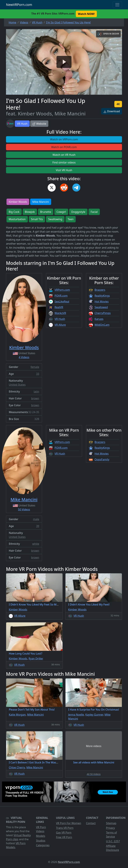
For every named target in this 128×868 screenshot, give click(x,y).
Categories (43, 845)
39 (38, 526)
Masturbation (17, 219)
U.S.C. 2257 (113, 841)
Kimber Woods (18, 202)
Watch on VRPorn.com (64, 139)
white (36, 544)
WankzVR (60, 313)
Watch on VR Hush (64, 155)
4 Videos (24, 357)
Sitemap (111, 823)
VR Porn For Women (69, 823)
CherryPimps (103, 313)
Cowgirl (61, 212)
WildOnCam (102, 325)
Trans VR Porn (65, 828)
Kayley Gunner (94, 715)
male (36, 519)
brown (35, 398)
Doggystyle (78, 212)
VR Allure (60, 325)
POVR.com (61, 296)
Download (112, 111)
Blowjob (30, 212)
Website (39, 124)
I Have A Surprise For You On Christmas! (94, 710)
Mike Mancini (41, 202)
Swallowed (101, 307)
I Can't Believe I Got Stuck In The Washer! (35, 762)
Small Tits (37, 219)
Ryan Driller (36, 659)
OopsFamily (102, 459)
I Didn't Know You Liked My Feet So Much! (35, 604)
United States (17, 385)
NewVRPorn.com (19, 5)
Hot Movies (101, 301)
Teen (71, 219)
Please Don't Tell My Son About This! (32, 710)
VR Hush (22, 124)
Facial (94, 212)
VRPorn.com (62, 290)
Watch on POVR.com (64, 147)
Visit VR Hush (64, 170)
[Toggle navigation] (117, 5)
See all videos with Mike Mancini (94, 762)
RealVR (59, 307)
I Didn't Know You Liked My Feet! (89, 604)
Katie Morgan (17, 715)
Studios (41, 841)
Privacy (110, 828)
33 (38, 374)
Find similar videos (64, 162)
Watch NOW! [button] (86, 14)
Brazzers (100, 290)
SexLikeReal (62, 301)
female (35, 367)
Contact (91, 823)
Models (41, 836)
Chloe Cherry (17, 767)
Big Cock (14, 212)
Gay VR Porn (64, 833)
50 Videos (24, 509)
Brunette (46, 212)
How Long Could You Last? (26, 654)
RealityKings (102, 296)
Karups (99, 319)
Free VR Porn (64, 837)
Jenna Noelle (76, 715)
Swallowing (55, 219)
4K (118, 104)
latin (36, 392)
